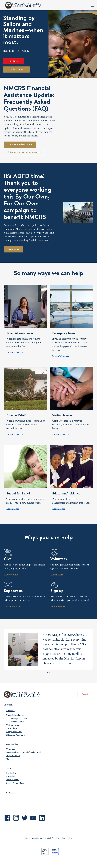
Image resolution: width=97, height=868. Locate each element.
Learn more (14, 249)
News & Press (12, 780)
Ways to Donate (13, 756)
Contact (10, 793)
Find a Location (16, 70)
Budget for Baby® (14, 732)
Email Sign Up (60, 607)
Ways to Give (13, 575)
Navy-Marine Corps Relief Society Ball (23, 753)
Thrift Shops (12, 728)
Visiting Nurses (13, 725)
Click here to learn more (20, 145)
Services (10, 711)
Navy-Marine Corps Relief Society (23, 5)
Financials (11, 777)
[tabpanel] (48, 649)
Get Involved (13, 745)
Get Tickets (12, 607)
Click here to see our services (24, 152)
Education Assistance (16, 735)
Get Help (14, 61)
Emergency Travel (19, 719)
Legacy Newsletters (15, 783)
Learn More (59, 575)
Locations (9, 705)
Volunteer (11, 749)
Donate (85, 694)
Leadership (11, 773)
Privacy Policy (66, 838)
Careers (10, 759)
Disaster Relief (18, 722)
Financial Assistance (15, 715)
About (9, 769)
